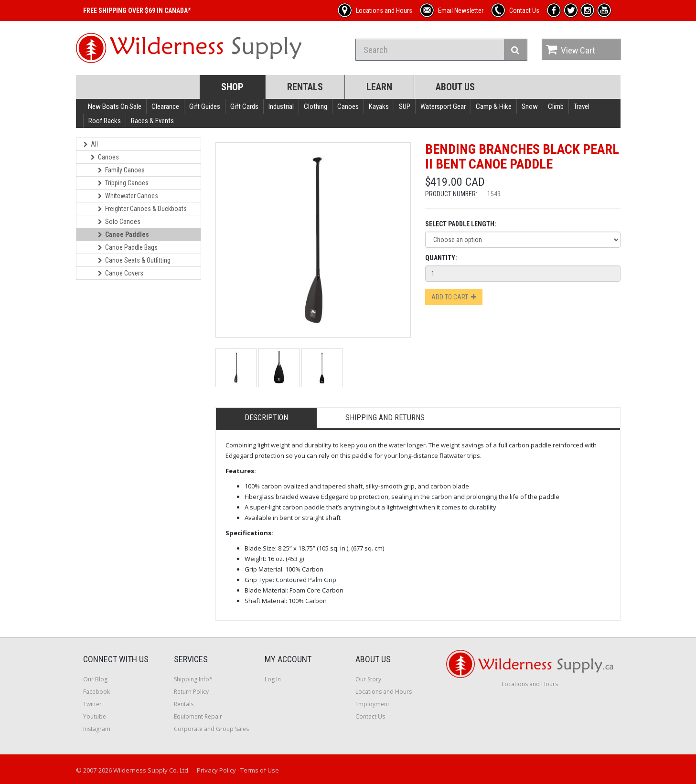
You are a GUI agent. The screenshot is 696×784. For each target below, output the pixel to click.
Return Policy (191, 692)
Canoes (348, 106)
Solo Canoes (119, 222)
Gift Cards (244, 106)
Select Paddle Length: (461, 224)
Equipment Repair (198, 716)
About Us (455, 87)
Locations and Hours (384, 692)
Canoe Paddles (123, 234)
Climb (556, 106)
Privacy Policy (216, 770)
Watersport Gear (443, 106)
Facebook (96, 692)
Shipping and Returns (385, 418)
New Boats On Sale (115, 106)
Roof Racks (105, 121)
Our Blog (95, 679)
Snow (530, 106)
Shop (232, 87)
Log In (273, 679)
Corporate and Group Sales (211, 729)
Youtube (95, 716)
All (91, 144)
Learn (379, 87)
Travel (582, 106)
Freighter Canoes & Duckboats (142, 209)
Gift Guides (205, 106)
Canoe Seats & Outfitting (134, 260)
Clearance (165, 106)
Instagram (97, 729)
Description (266, 418)
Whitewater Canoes (128, 196)
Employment (372, 704)
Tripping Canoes (123, 183)
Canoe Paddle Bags (128, 247)
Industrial (281, 106)
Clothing (316, 106)
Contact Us (370, 716)
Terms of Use (260, 770)
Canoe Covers (121, 273)
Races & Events (152, 121)
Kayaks (379, 106)
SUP (405, 106)
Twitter (92, 704)
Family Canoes (121, 170)
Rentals (305, 87)
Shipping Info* (193, 679)
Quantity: (441, 258)
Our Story (368, 679)
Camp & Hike (494, 106)
